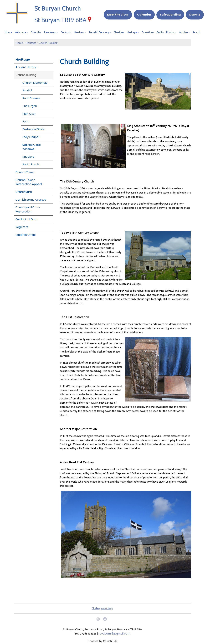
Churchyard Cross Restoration (28, 209)
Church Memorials (35, 83)
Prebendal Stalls (33, 129)
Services (79, 32)
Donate (195, 15)
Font (25, 122)
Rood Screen (31, 98)
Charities (119, 32)
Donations (148, 32)
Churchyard (24, 192)
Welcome (20, 32)
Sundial (27, 90)
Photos (170, 32)
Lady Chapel (31, 137)
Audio (160, 32)
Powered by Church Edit (103, 641)
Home (8, 32)
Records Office (26, 235)
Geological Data (26, 219)
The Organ (30, 106)
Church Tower (25, 172)
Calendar (144, 15)
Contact (65, 32)
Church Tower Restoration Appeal (29, 182)
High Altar (29, 114)
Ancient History (26, 67)
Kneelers (28, 157)
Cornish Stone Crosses (31, 200)
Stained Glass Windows (32, 147)
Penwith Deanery (99, 32)
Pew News (50, 32)
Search (196, 32)
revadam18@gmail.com (114, 634)
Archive (184, 32)
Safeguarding (170, 15)
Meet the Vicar (118, 15)
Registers (22, 227)
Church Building (48, 43)
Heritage (132, 32)
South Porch (31, 164)
